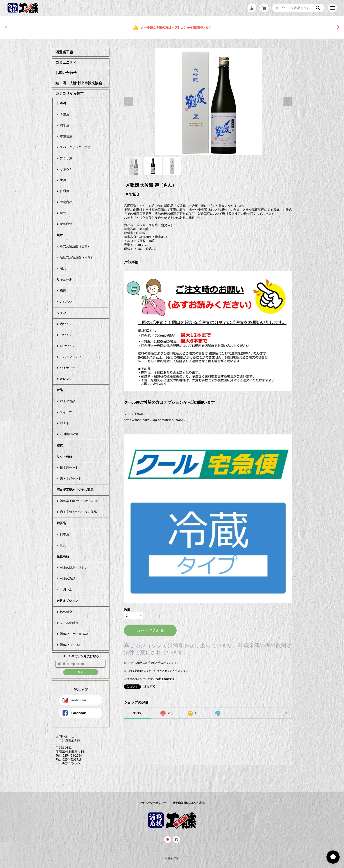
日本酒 (61, 103)
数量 (127, 610)
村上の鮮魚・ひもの (74, 568)
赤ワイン (66, 324)
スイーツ (66, 412)
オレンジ (66, 379)
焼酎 (60, 235)
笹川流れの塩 (69, 434)
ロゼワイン (68, 346)
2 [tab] (153, 166)
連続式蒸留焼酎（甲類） (77, 257)
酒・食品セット (71, 479)
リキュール (64, 279)
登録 (81, 672)
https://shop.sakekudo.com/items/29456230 (157, 420)
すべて (138, 713)
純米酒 (64, 125)
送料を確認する (165, 679)
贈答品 (61, 523)
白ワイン (66, 335)
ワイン (61, 313)
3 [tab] (172, 166)
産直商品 (63, 556)
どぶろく (66, 169)
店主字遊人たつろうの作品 (78, 512)
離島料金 (66, 612)
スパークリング (71, 357)
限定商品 (66, 202)
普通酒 (64, 191)
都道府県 (66, 224)
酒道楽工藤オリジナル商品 (75, 490)
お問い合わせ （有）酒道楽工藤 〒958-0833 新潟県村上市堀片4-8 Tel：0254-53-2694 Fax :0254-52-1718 (68, 748)
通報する (150, 686)
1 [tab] (134, 166)
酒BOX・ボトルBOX (74, 634)
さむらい (66, 302)
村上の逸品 (68, 401)
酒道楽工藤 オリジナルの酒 (79, 501)
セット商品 (64, 456)
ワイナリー (68, 368)
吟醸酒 (64, 114)
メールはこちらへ (66, 763)
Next (288, 102)
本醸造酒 (66, 136)
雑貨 (60, 445)
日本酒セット (69, 468)
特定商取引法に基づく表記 (189, 803)
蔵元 (63, 213)
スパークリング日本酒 (75, 147)
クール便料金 (69, 623)
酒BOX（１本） (71, 645)
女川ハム (66, 589)
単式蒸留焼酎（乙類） (75, 246)
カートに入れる (150, 630)
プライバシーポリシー (153, 803)
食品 (60, 390)
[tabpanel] (208, 102)
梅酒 (63, 291)
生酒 (63, 180)
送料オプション (67, 601)
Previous (128, 102)
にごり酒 (66, 158)
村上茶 (64, 423)
